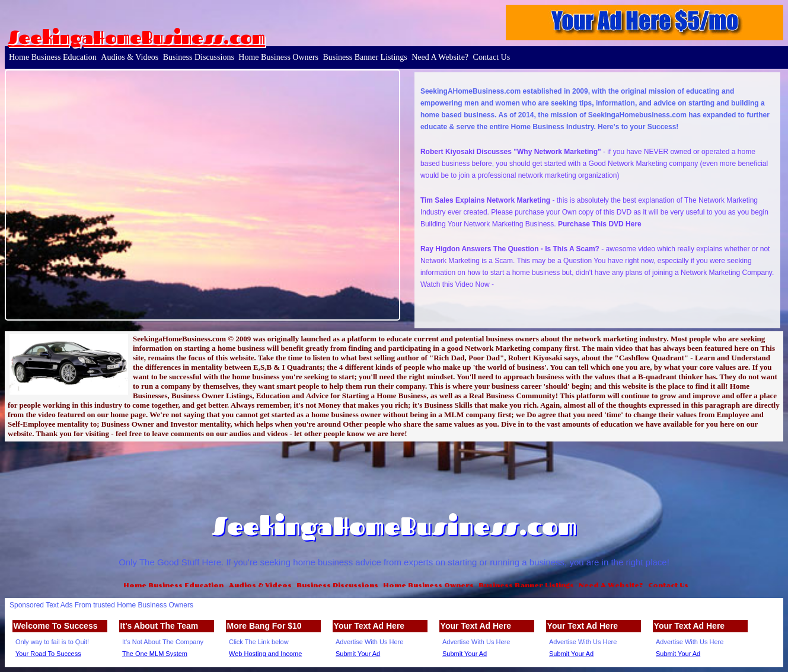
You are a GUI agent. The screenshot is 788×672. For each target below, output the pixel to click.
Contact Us (492, 57)
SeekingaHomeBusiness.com (136, 37)
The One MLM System (155, 654)
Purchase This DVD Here (600, 224)
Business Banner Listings (365, 57)
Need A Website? (440, 57)
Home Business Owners (278, 57)
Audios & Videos (130, 57)
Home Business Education (53, 57)
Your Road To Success (48, 654)
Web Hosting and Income (265, 654)
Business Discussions (199, 57)
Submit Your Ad (358, 654)
